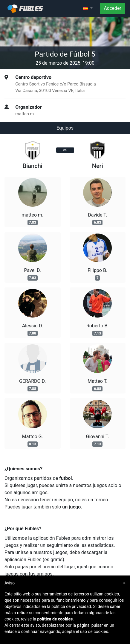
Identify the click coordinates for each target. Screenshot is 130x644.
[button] (88, 8)
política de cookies (55, 619)
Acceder (113, 8)
